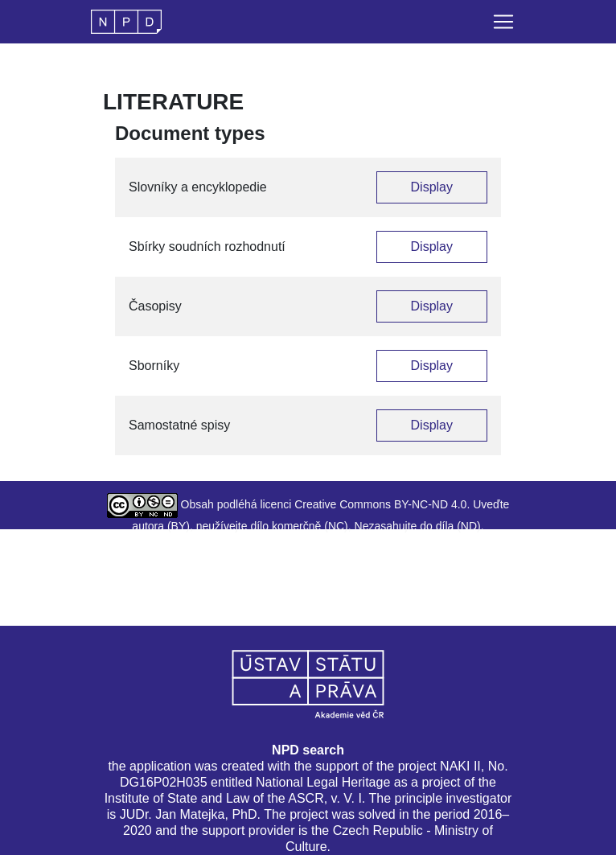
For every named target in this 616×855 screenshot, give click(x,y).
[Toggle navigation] (503, 22)
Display (432, 187)
